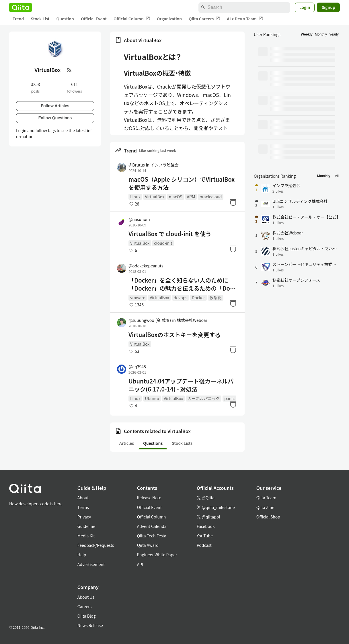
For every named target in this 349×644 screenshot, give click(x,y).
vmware (138, 297)
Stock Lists (182, 443)
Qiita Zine (265, 507)
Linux (135, 197)
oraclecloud (211, 197)
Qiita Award (148, 545)
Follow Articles (55, 106)
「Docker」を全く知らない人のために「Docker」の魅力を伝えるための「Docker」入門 (182, 284)
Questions (153, 443)
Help (82, 555)
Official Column (132, 19)
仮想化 (216, 297)
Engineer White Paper (157, 555)
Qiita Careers (204, 19)
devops (181, 297)
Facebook (206, 526)
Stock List (40, 19)
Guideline (86, 526)
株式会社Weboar (192, 320)
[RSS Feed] (69, 70)
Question (65, 19)
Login (305, 7)
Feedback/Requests (96, 545)
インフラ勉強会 (165, 165)
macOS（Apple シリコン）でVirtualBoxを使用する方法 (182, 183)
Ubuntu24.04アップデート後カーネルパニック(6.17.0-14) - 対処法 (181, 385)
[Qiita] (21, 7)
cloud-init (163, 243)
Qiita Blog (87, 616)
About (83, 498)
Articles (127, 443)
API (140, 564)
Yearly (334, 34)
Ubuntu (152, 398)
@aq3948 (137, 367)
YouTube (205, 536)
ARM (191, 197)
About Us (86, 597)
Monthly (321, 34)
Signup (328, 7)
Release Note (149, 498)
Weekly (307, 34)
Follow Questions (55, 118)
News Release (90, 625)
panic (229, 398)
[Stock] (233, 202)
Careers (84, 606)
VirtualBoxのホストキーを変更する (174, 335)
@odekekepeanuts (146, 266)
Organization (169, 19)
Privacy (84, 517)
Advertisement (91, 564)
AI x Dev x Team (245, 19)
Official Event (94, 19)
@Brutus (137, 165)
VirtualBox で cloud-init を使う (170, 234)
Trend (18, 19)
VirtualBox (154, 197)
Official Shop (268, 517)
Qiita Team (266, 498)
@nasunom (139, 219)
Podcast (204, 545)
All (337, 176)
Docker (198, 297)
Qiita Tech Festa (152, 536)
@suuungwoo (150, 320)
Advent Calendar (153, 526)
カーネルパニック (204, 398)
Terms (83, 507)
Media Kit (86, 536)
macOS (176, 197)
